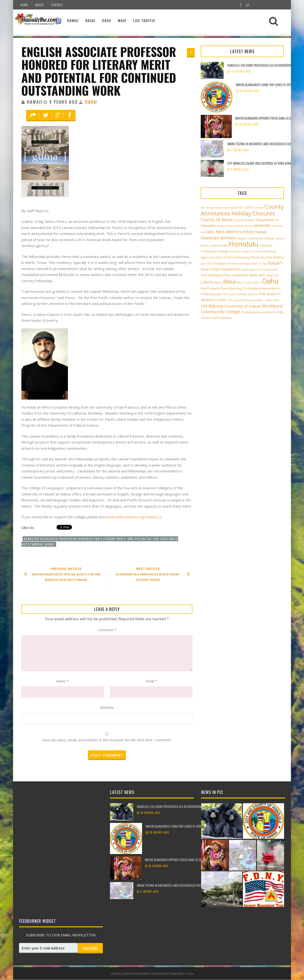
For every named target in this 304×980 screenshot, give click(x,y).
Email (151, 681)
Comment (107, 630)
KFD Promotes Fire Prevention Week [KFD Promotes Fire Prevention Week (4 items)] (229, 275)
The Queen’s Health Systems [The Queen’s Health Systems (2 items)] (240, 294)
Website (107, 707)
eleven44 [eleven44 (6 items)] (261, 225)
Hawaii (73, 20)
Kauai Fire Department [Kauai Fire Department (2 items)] (263, 270)
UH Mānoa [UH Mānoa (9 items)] (212, 306)
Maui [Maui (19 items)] (230, 281)
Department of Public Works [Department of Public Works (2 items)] (235, 226)
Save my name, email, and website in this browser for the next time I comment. (107, 740)
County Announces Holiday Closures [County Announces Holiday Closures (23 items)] (242, 210)
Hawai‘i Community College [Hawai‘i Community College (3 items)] (255, 238)
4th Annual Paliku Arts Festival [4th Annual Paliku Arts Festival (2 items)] (219, 208)
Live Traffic (144, 20)
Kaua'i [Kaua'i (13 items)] (275, 263)
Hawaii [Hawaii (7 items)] (261, 232)
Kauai (90, 20)
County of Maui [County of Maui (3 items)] (244, 220)
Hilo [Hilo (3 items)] (225, 245)
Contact (57, 5)
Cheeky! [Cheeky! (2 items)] (259, 208)
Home (24, 5)
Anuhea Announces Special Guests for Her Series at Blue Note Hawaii (64, 574)
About (40, 5)
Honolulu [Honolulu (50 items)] (244, 244)
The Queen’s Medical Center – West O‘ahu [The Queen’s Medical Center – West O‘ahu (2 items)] (254, 300)
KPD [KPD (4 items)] (262, 275)
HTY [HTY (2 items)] (208, 264)
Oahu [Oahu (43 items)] (270, 281)
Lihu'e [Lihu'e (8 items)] (207, 282)
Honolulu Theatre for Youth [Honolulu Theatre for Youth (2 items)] (246, 252)
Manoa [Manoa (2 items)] (218, 283)
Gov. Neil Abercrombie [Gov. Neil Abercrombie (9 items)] (230, 231)
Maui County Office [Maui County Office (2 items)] (249, 283)
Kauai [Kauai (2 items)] (244, 270)
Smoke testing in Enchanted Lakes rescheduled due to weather (176, 886)
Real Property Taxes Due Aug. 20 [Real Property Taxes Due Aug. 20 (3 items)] (224, 288)
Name (62, 681)
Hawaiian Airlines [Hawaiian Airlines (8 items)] (218, 238)
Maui (122, 20)
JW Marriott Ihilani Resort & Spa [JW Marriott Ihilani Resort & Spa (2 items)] (247, 264)
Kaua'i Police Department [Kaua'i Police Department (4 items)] (220, 269)
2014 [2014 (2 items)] (241, 208)
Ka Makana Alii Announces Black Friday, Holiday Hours (151, 574)
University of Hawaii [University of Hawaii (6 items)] (243, 306)
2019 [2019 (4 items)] (249, 207)
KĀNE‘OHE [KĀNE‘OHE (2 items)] (273, 275)
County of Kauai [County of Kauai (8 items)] (217, 219)
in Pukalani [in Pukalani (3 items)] (219, 264)
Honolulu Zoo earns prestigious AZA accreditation (259, 65)
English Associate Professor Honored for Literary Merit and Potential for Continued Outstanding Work (99, 71)
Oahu (107, 20)
